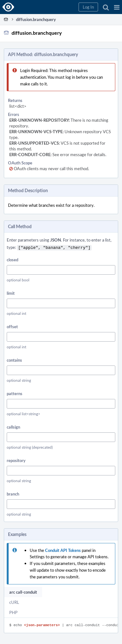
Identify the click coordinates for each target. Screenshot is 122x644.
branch (13, 493)
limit (11, 293)
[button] (117, 7)
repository (16, 460)
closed (12, 259)
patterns (15, 393)
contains (14, 359)
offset (12, 326)
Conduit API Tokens (63, 550)
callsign (13, 426)
